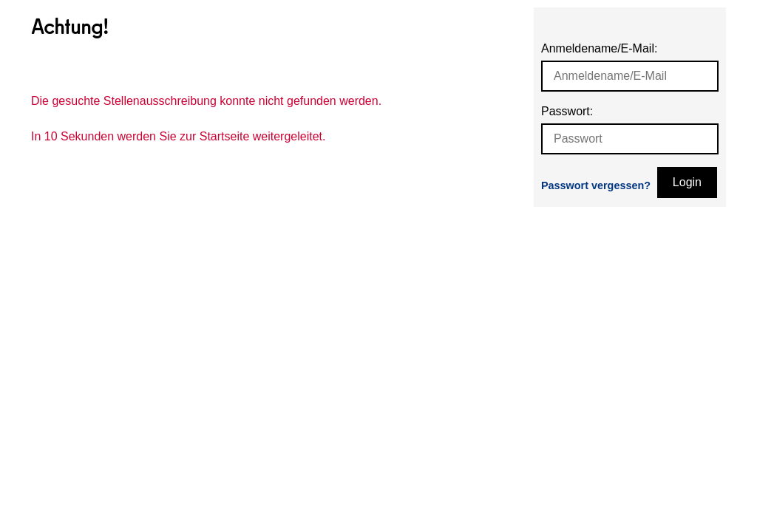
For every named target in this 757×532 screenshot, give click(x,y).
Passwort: (567, 111)
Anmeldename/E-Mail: (599, 48)
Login (687, 182)
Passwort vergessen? (596, 185)
